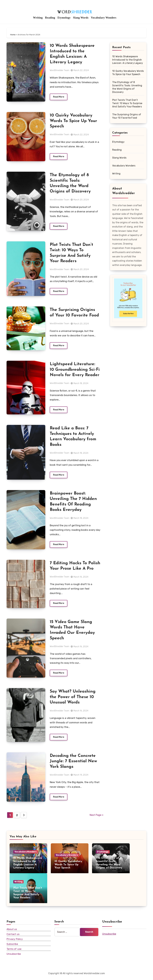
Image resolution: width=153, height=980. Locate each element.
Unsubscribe (14, 956)
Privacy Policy (15, 941)
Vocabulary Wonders (104, 18)
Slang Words (81, 18)
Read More (59, 97)
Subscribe (12, 946)
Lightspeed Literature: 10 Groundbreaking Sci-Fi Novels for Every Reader (75, 371)
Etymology (64, 18)
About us (12, 931)
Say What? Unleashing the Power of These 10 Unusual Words (73, 699)
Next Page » (97, 817)
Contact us (13, 936)
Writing (38, 18)
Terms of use (14, 951)
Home (13, 35)
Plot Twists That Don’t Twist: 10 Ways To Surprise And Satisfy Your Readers (127, 103)
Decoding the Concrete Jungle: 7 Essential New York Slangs (73, 763)
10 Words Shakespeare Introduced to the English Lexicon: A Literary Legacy (128, 60)
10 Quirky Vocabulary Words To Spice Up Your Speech (73, 121)
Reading (50, 18)
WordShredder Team (60, 70)
